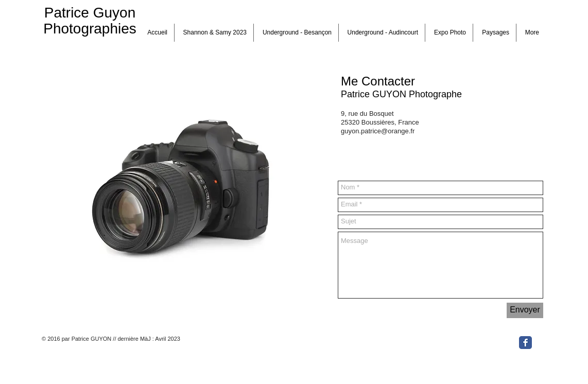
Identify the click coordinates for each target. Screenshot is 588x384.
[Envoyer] (525, 310)
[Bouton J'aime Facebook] (483, 341)
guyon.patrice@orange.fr (378, 131)
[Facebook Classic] (525, 343)
